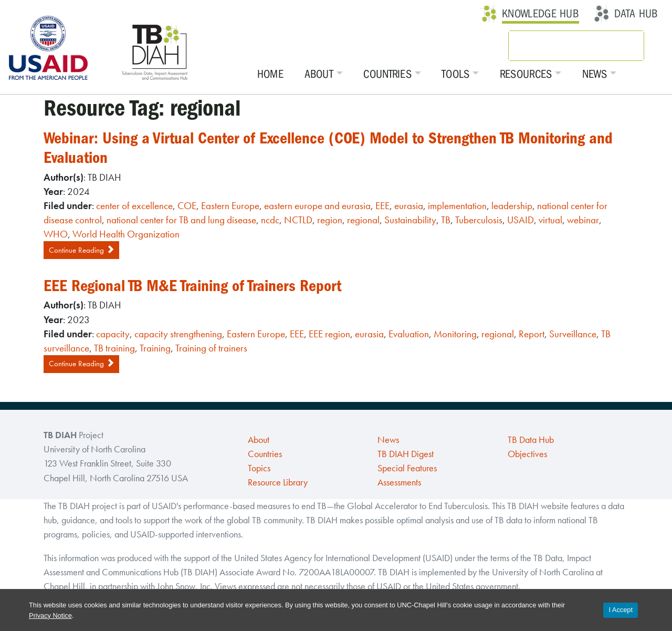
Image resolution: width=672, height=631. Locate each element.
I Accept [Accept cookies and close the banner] (621, 610)
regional (363, 220)
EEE (382, 206)
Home (270, 74)
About (319, 74)
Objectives (527, 454)
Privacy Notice (50, 616)
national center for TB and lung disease (181, 220)
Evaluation (409, 334)
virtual (550, 220)
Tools (456, 74)
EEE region (329, 334)
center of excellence (134, 206)
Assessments (399, 482)
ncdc (270, 220)
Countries (387, 74)
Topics (259, 468)
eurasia (409, 206)
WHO (56, 234)
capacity (113, 334)
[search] (562, 46)
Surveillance (573, 334)
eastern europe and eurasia (317, 206)
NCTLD (298, 220)
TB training (114, 348)
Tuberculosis (479, 220)
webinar (583, 220)
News (595, 74)
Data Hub (636, 14)
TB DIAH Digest (406, 454)
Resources (526, 74)
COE (187, 206)
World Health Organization (126, 234)
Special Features (407, 468)
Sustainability (410, 220)
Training (155, 348)
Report (532, 334)
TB (446, 220)
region (330, 220)
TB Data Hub (531, 440)
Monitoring (455, 334)
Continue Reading (81, 250)
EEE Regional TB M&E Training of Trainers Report (192, 286)
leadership (512, 206)
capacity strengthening (178, 334)
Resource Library (278, 482)
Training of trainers (211, 348)
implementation (457, 206)
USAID (521, 220)
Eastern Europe (230, 206)
